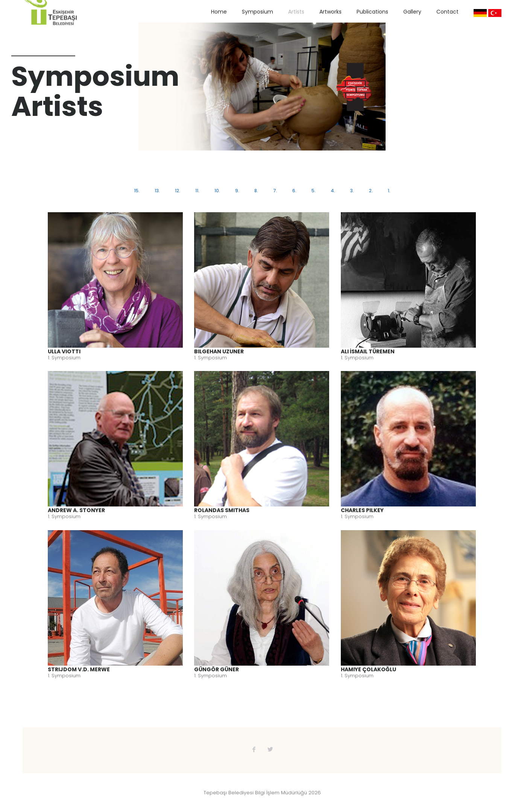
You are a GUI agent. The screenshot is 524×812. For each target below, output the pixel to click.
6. (294, 191)
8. (256, 191)
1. (388, 191)
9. (237, 191)
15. (138, 191)
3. (351, 191)
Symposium (257, 12)
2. (370, 191)
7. (275, 191)
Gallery (412, 12)
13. (158, 191)
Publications (372, 12)
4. (332, 191)
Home (219, 12)
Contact (447, 12)
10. (218, 191)
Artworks (330, 12)
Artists (296, 12)
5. (313, 191)
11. (198, 191)
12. (178, 191)
